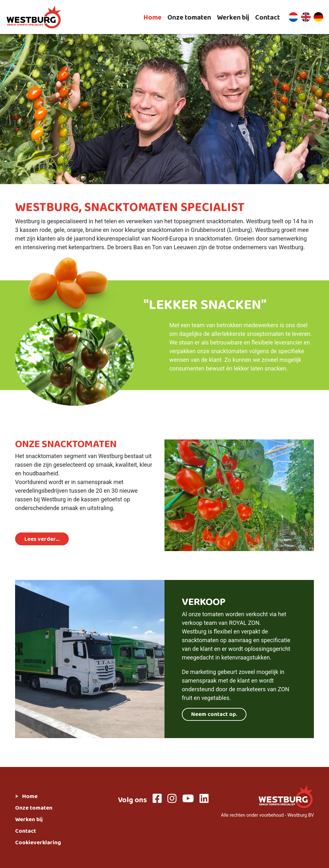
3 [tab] (319, 176)
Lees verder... (42, 540)
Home (152, 17)
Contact (267, 17)
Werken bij (233, 17)
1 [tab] (300, 176)
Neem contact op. (214, 715)
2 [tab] (310, 176)
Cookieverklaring (38, 843)
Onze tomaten (189, 17)
